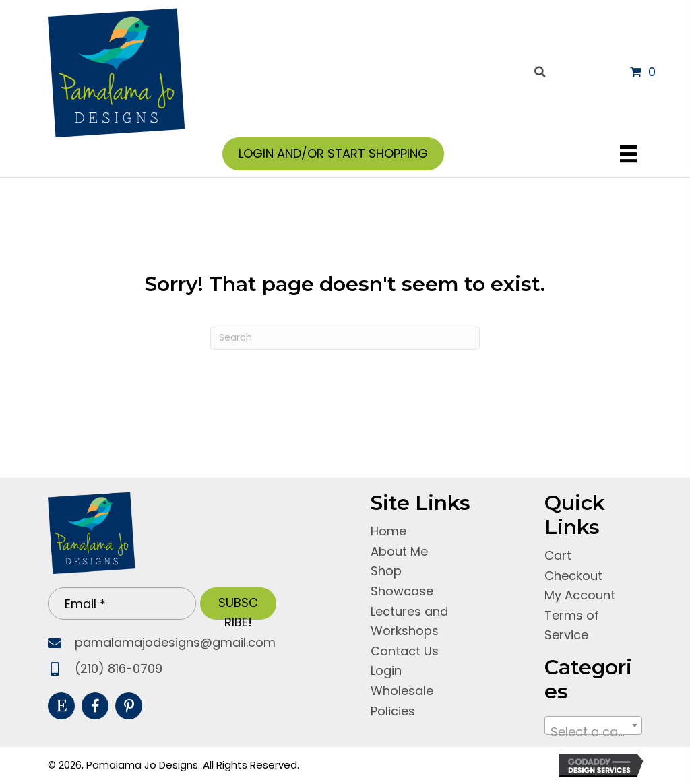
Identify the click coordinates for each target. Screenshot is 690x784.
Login (386, 671)
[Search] (345, 338)
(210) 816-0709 (119, 668)
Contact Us (405, 651)
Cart (558, 555)
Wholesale (402, 691)
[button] (238, 603)
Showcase (402, 591)
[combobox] (593, 725)
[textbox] (593, 732)
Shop (386, 571)
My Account (580, 595)
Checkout (573, 576)
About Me (399, 551)
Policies (393, 711)
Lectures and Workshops (409, 621)
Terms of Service (572, 625)
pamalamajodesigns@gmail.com (175, 642)
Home (388, 531)
